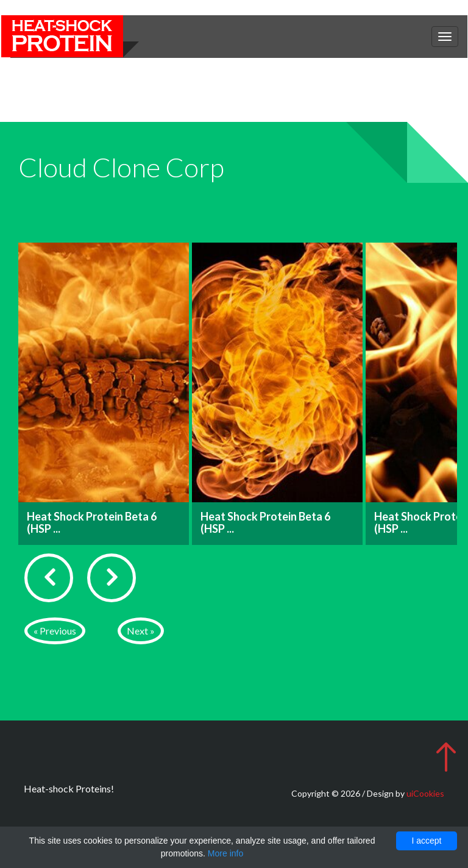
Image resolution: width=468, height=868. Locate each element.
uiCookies (425, 793)
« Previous (55, 631)
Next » (141, 631)
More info (225, 853)
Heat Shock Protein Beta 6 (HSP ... (92, 522)
